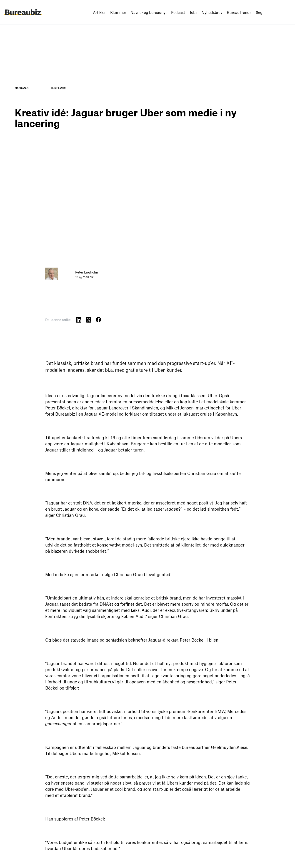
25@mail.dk (84, 277)
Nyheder (22, 88)
